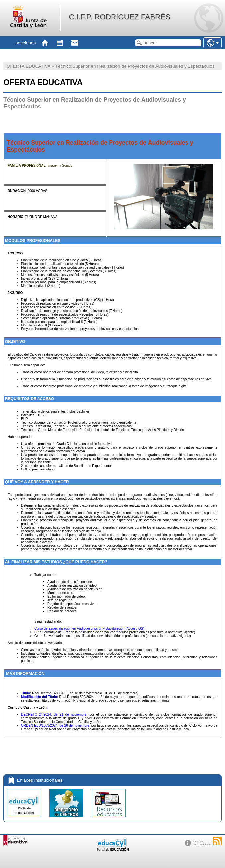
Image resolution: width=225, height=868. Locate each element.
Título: (26, 693)
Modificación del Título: (39, 697)
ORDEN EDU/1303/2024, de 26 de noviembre (55, 725)
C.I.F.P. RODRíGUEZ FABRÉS (119, 17)
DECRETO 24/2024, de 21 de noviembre (54, 715)
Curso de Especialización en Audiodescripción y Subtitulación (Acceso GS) (89, 629)
